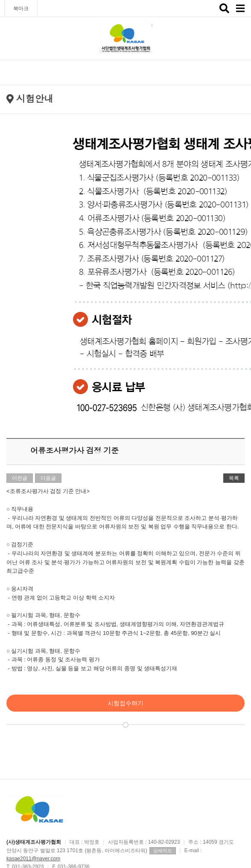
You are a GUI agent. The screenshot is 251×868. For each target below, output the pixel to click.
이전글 (20, 478)
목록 (234, 478)
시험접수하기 (125, 703)
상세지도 (163, 851)
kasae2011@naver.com (33, 859)
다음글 (48, 478)
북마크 (21, 9)
